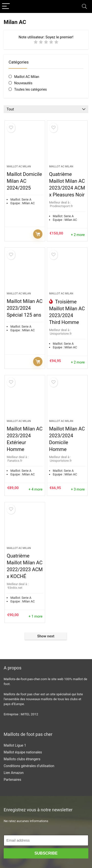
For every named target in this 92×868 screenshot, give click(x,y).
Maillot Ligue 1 (15, 745)
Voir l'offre (38, 234)
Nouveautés (23, 83)
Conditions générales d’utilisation (29, 766)
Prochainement (38, 362)
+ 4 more (35, 489)
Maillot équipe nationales (23, 752)
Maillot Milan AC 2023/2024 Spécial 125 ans (25, 308)
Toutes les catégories (31, 89)
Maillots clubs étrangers (22, 759)
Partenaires (12, 780)
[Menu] (6, 6)
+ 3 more (78, 489)
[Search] (84, 6)
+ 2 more (78, 235)
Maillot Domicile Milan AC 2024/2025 (24, 181)
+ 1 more (35, 616)
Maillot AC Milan (27, 77)
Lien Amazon (14, 773)
